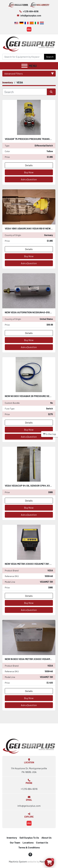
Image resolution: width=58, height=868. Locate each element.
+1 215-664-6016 (31, 11)
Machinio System (18, 861)
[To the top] (50, 434)
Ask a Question (29, 179)
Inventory (12, 838)
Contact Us (42, 842)
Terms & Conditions (29, 847)
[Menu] (24, 66)
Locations (28, 842)
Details (29, 165)
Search (50, 57)
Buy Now (29, 172)
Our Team (15, 842)
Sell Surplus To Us (29, 838)
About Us (46, 838)
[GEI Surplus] (29, 746)
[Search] (23, 57)
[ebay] (29, 29)
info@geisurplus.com (31, 16)
